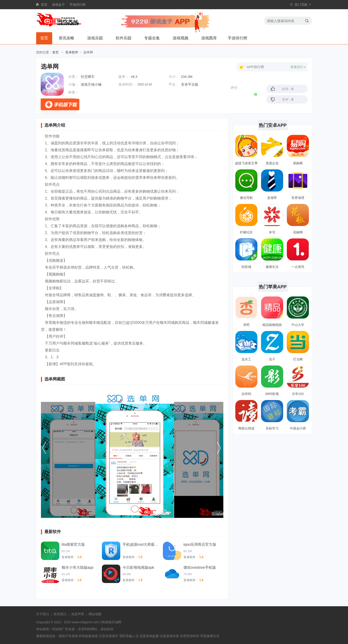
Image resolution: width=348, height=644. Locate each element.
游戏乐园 (95, 38)
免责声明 (78, 614)
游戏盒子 (58, 5)
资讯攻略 (66, 38)
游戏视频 (181, 38)
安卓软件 (72, 52)
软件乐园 (124, 38)
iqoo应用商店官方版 (200, 544)
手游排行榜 (78, 5)
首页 (44, 5)
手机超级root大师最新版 (141, 544)
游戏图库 (209, 38)
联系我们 (60, 614)
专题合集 (152, 38)
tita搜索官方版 (73, 544)
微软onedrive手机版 (200, 567)
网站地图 (95, 614)
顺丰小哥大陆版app (78, 567)
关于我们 (43, 614)
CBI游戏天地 (109, 622)
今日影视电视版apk (138, 567)
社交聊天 (88, 77)
